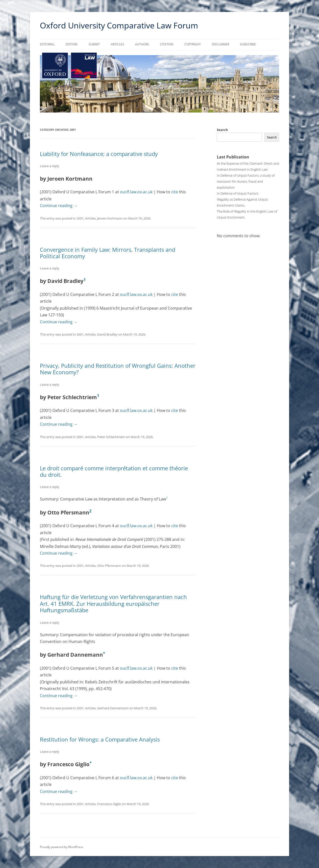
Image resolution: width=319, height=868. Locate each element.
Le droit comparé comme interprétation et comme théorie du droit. (114, 471)
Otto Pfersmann (109, 566)
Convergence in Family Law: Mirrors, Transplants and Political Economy (108, 253)
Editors (72, 44)
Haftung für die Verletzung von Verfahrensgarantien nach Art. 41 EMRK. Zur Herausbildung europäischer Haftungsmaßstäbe (113, 603)
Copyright (193, 44)
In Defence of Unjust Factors (238, 193)
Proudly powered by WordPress (62, 847)
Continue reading (59, 206)
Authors (142, 44)
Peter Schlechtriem (111, 437)
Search (222, 130)
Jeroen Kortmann (110, 218)
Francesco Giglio (109, 804)
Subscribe (248, 44)
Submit (94, 44)
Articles (118, 44)
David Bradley (107, 334)
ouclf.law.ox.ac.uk (136, 192)
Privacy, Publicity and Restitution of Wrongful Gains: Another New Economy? (118, 369)
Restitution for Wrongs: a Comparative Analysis (100, 739)
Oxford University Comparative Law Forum (119, 25)
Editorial (47, 44)
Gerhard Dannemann (113, 708)
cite (175, 192)
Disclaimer (220, 44)
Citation (167, 44)
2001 (80, 218)
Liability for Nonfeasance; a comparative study (99, 154)
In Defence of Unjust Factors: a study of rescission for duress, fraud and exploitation (246, 181)
